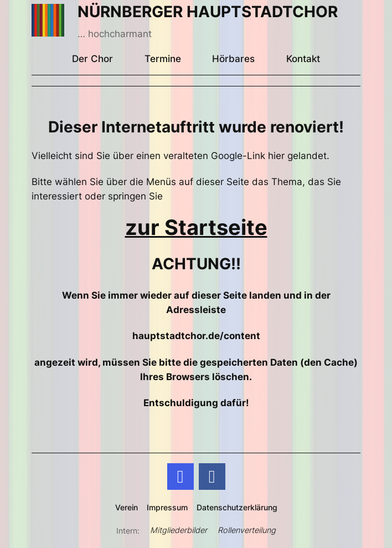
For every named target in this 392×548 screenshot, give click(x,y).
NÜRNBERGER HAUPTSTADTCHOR (208, 12)
